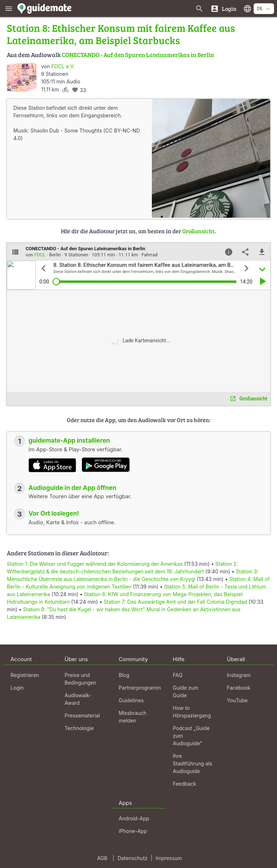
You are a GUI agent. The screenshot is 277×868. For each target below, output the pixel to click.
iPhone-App (133, 831)
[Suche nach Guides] (199, 8)
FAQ (178, 675)
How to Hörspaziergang (192, 712)
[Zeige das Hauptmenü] (9, 8)
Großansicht (198, 231)
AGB (102, 858)
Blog (124, 675)
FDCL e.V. (63, 66)
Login (17, 688)
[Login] (223, 8)
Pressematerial (82, 715)
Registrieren (25, 675)
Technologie (79, 728)
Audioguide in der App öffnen (72, 488)
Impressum (169, 858)
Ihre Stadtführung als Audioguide (192, 763)
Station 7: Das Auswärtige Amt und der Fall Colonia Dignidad (175, 602)
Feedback (184, 784)
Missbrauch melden (133, 717)
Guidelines (131, 700)
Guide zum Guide (186, 691)
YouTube (237, 700)
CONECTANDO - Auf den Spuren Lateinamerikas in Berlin (138, 55)
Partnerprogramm (140, 688)
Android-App (134, 818)
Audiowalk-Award (78, 699)
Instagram (239, 675)
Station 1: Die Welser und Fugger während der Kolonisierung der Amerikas (95, 564)
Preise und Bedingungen (80, 679)
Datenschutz (133, 858)
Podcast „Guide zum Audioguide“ (191, 736)
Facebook (239, 688)
